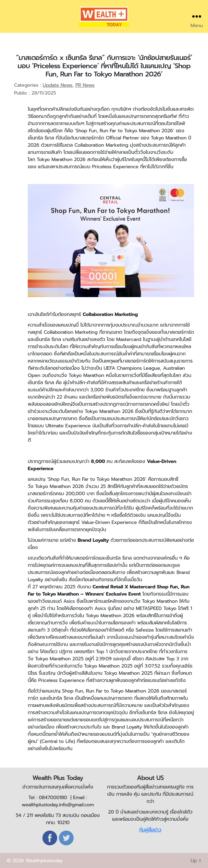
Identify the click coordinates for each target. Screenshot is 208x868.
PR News (85, 85)
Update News (57, 85)
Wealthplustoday (44, 861)
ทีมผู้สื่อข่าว (150, 830)
